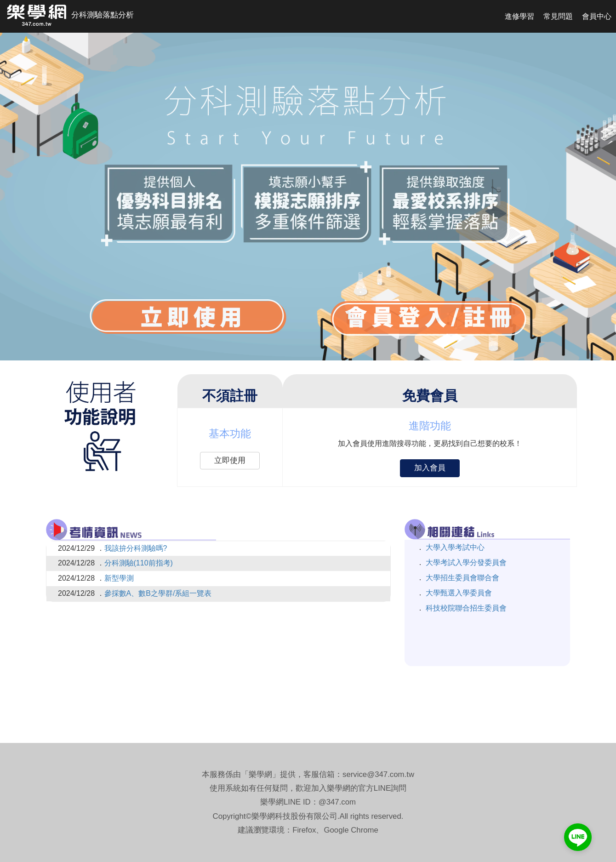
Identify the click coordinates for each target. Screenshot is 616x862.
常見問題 (558, 16)
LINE (382, 788)
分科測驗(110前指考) (139, 563)
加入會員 (430, 468)
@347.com (337, 802)
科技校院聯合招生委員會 (465, 608)
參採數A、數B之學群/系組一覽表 (158, 593)
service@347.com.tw (378, 774)
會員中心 (597, 16)
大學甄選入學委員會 (458, 593)
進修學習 (519, 16)
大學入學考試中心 (454, 547)
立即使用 (230, 460)
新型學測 (119, 578)
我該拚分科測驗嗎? (136, 548)
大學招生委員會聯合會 (462, 578)
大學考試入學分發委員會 (465, 562)
